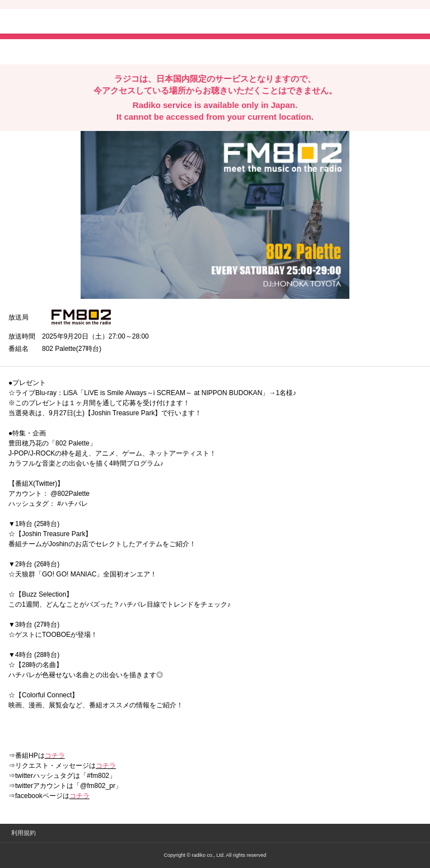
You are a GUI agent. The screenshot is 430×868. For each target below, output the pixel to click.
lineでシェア (123, 51)
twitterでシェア (25, 51)
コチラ (55, 756)
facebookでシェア (71, 51)
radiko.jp (42, 22)
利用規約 (24, 833)
